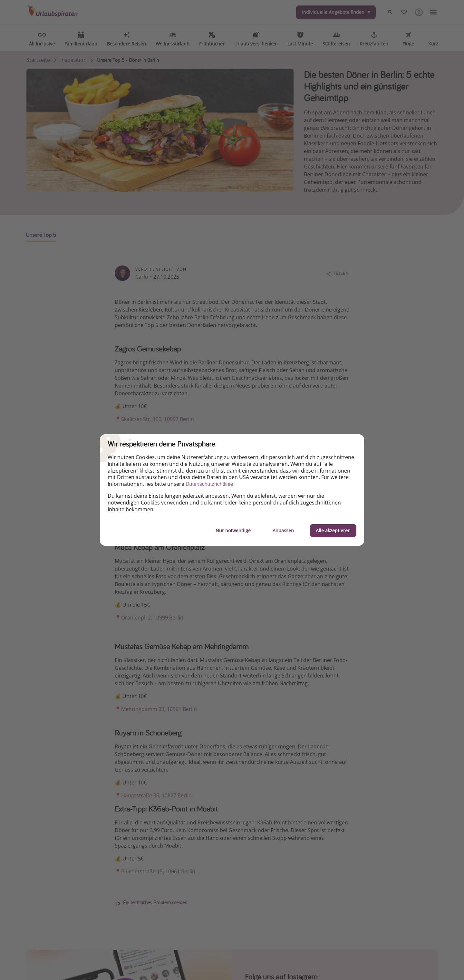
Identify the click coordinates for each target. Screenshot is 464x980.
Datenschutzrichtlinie (209, 484)
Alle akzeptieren (333, 530)
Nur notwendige (233, 530)
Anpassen (283, 530)
